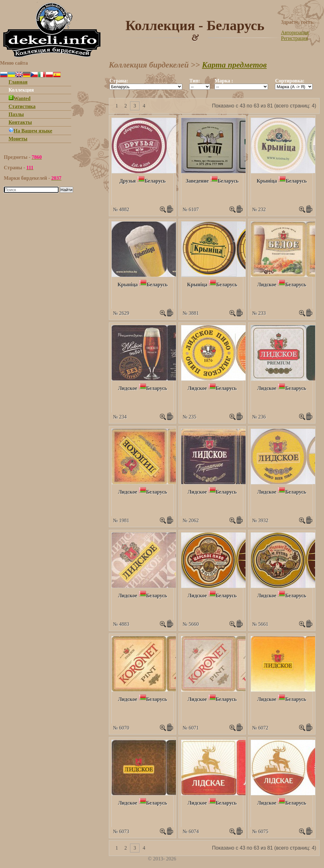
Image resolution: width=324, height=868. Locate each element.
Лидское (267, 285)
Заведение (197, 181)
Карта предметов (234, 65)
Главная (18, 82)
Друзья (128, 181)
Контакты (20, 122)
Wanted (19, 98)
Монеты (18, 139)
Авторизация (295, 32)
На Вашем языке (30, 131)
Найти (66, 190)
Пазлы (16, 114)
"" (146, 87)
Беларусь (155, 181)
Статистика (22, 106)
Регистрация (294, 38)
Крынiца (267, 181)
